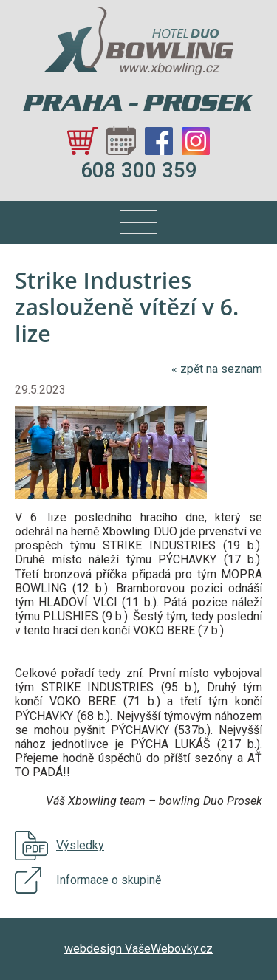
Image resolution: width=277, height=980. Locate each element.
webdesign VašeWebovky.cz (138, 949)
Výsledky (80, 845)
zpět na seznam (217, 369)
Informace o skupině (109, 880)
